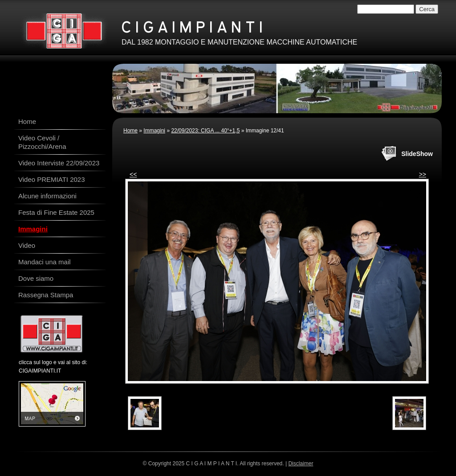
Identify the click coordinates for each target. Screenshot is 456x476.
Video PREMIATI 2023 (52, 179)
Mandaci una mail (45, 262)
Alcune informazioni (47, 196)
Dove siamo (36, 278)
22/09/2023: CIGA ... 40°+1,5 (205, 131)
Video (27, 245)
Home (130, 131)
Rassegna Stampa (46, 295)
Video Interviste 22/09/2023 (59, 163)
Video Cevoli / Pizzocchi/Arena (42, 142)
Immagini (154, 131)
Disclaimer (301, 464)
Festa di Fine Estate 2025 (56, 212)
